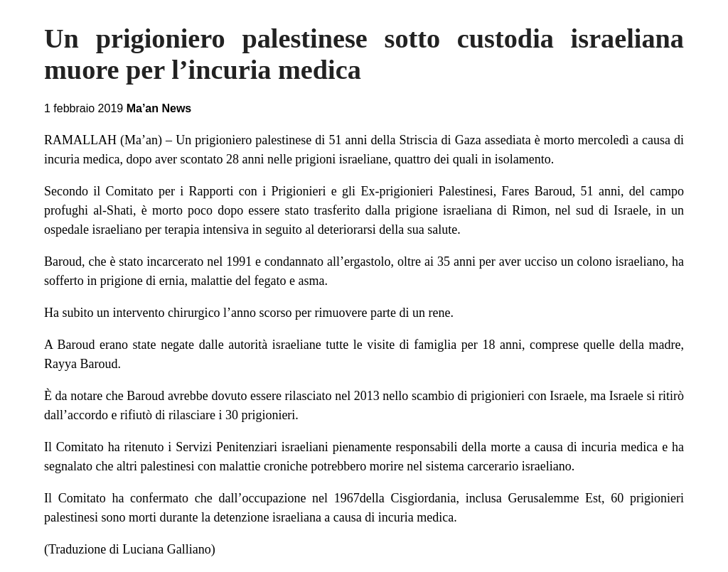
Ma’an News (159, 108)
